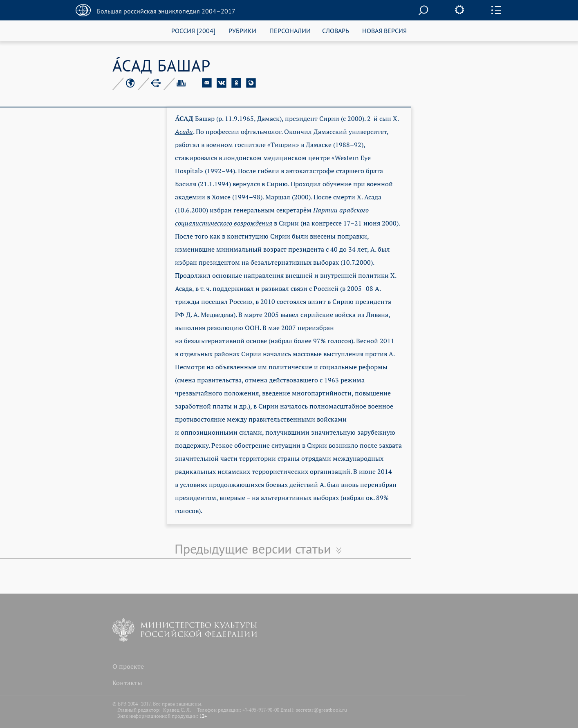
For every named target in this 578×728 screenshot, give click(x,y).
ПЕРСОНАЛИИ (290, 30)
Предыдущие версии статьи (253, 549)
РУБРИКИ (242, 30)
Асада (184, 132)
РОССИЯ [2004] (193, 30)
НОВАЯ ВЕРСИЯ (384, 30)
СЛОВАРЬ (336, 30)
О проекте (128, 666)
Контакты (127, 683)
